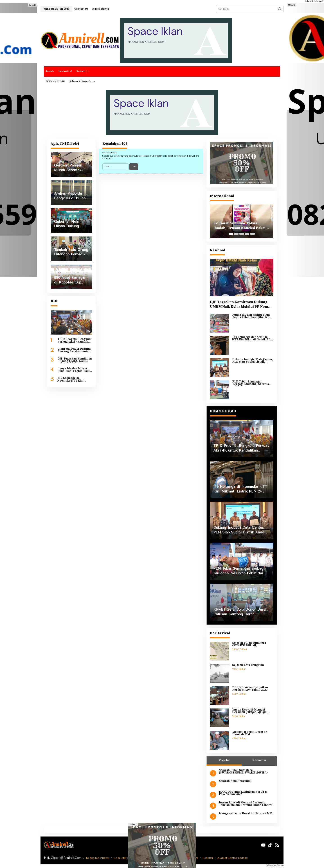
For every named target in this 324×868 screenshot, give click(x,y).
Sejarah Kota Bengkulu (248, 665)
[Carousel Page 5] (252, 234)
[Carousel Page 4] (247, 234)
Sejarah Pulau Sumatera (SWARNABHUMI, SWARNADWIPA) (249, 644)
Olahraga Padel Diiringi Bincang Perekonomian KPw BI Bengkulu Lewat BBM (74, 350)
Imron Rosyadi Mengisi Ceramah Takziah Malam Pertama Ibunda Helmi (249, 711)
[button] (280, 9)
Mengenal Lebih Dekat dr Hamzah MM (250, 733)
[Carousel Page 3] (242, 234)
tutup (32, 5)
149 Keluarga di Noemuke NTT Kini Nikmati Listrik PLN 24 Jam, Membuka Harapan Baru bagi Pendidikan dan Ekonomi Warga (74, 379)
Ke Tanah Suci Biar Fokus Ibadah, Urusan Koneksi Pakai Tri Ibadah (239, 226)
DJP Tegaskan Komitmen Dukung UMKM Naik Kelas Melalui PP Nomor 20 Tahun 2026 (75, 360)
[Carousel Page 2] (236, 234)
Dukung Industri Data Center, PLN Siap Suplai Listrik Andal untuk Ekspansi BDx (253, 361)
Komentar (259, 760)
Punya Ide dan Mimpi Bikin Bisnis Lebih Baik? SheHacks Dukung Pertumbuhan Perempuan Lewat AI (74, 370)
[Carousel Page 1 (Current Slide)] (231, 234)
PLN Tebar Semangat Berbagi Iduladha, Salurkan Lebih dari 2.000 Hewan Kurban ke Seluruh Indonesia (253, 383)
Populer (224, 760)
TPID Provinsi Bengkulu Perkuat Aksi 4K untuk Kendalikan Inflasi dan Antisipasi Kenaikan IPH (74, 341)
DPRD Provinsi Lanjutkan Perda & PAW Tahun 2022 (250, 689)
